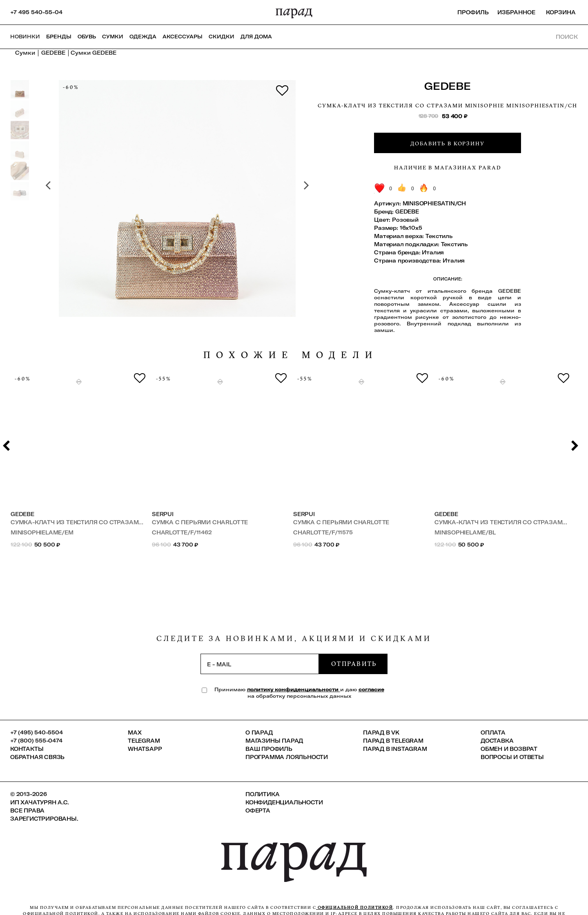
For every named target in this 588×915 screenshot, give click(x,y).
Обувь (87, 37)
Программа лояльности (287, 757)
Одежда (143, 37)
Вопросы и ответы (512, 757)
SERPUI (163, 514)
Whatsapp (145, 749)
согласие (371, 689)
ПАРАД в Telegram (393, 741)
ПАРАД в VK (381, 732)
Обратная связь (37, 757)
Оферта (258, 810)
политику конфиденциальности (294, 689)
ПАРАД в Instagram (395, 749)
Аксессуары (183, 37)
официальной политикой (354, 907)
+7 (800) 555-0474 (36, 741)
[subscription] (260, 664)
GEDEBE (448, 86)
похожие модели (291, 355)
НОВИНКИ (25, 37)
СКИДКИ (222, 37)
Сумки (113, 37)
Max (135, 732)
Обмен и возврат (509, 749)
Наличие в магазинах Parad (448, 167)
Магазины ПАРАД (274, 741)
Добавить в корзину (448, 143)
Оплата (493, 732)
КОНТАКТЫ (27, 749)
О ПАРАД (259, 732)
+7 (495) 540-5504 (37, 732)
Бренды (59, 37)
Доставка (497, 741)
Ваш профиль (269, 749)
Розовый (405, 220)
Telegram (144, 741)
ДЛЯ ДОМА (256, 37)
